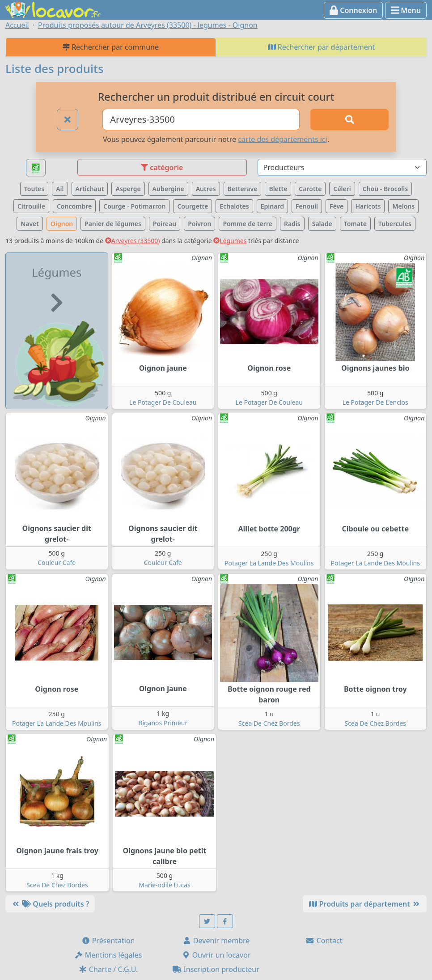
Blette (278, 189)
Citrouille (31, 206)
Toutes (34, 189)
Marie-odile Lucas (164, 885)
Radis (292, 224)
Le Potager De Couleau (163, 402)
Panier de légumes (113, 224)
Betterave (243, 189)
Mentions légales (108, 955)
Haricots (368, 206)
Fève (337, 206)
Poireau (165, 224)
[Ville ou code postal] (201, 120)
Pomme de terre (248, 224)
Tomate (355, 224)
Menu (406, 10)
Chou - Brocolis (385, 189)
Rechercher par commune (111, 47)
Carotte (310, 189)
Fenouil (307, 206)
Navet (30, 224)
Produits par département (365, 904)
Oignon (62, 224)
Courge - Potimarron (134, 206)
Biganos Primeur (163, 723)
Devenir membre (216, 941)
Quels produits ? (50, 904)
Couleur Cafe (57, 563)
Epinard (272, 206)
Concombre (74, 206)
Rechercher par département (322, 47)
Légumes (230, 241)
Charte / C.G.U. (108, 969)
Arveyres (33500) (133, 241)
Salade (322, 224)
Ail (60, 189)
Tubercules (395, 224)
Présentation (108, 941)
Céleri (342, 189)
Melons (403, 206)
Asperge (128, 189)
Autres (206, 189)
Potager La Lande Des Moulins (269, 563)
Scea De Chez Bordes (269, 723)
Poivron (199, 224)
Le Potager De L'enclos (375, 402)
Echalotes (234, 206)
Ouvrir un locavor (216, 955)
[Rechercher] (349, 120)
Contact (324, 941)
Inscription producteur (216, 969)
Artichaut (90, 189)
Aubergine (168, 189)
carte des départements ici (282, 139)
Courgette (193, 206)
